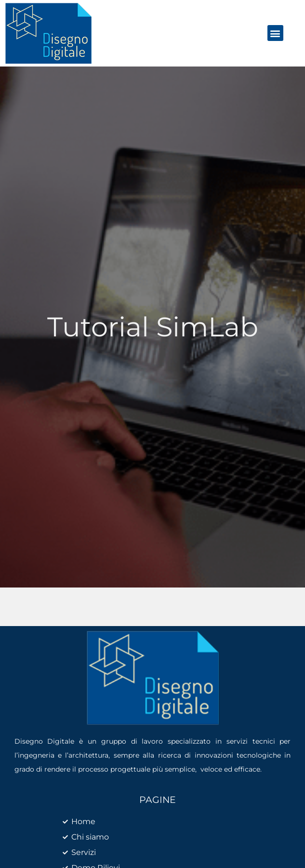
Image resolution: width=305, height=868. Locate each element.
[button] (275, 33)
